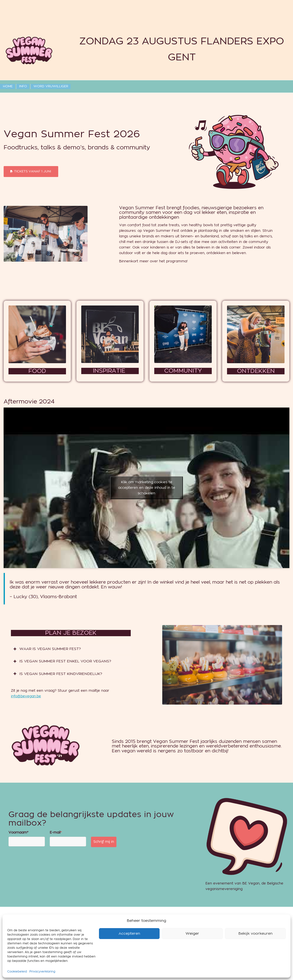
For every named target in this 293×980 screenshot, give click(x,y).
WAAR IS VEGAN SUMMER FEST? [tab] (47, 649)
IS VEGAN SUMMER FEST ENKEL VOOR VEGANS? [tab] (62, 661)
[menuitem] (8, 86)
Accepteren (129, 950)
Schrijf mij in (104, 842)
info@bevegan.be (26, 696)
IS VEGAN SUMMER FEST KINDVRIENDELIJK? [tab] (58, 674)
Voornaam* (18, 833)
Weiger (192, 950)
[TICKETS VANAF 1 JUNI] (31, 172)
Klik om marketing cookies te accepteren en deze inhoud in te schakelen (147, 488)
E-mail (56, 833)
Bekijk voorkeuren (256, 950)
